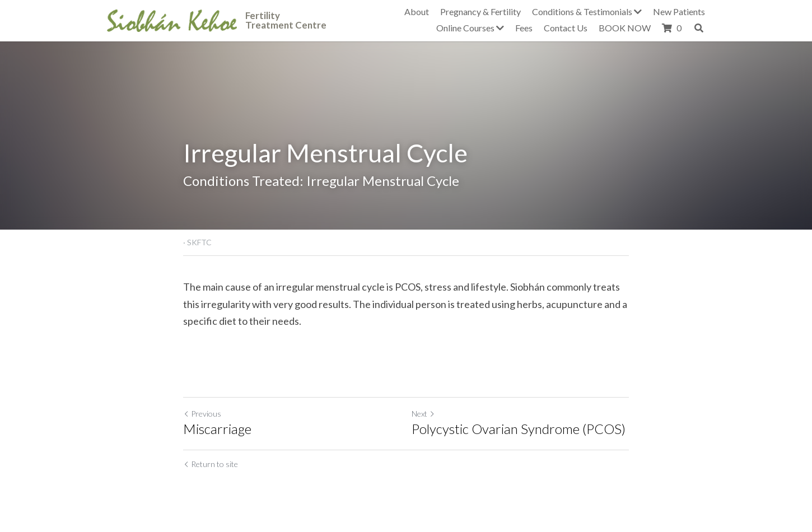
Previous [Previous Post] (202, 414)
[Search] (699, 28)
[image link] (172, 19)
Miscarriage (217, 429)
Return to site (211, 464)
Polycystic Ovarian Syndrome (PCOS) (519, 429)
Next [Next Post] (423, 414)
